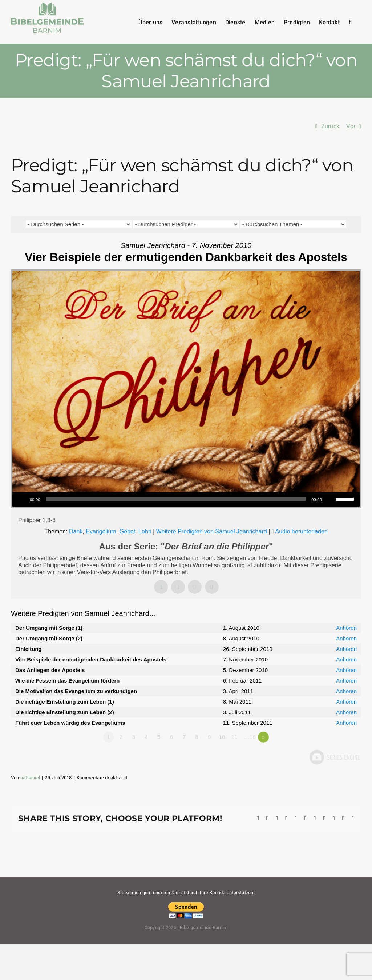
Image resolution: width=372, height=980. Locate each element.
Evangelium (101, 531)
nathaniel (30, 778)
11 (234, 737)
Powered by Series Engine (334, 757)
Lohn (145, 531)
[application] (186, 499)
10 (222, 737)
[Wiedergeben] (22, 499)
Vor (351, 126)
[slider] (176, 499)
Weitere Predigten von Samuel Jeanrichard (212, 531)
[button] (350, 22)
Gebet (128, 531)
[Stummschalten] (330, 499)
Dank (76, 531)
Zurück (330, 126)
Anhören (346, 628)
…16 (250, 737)
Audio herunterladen (302, 531)
